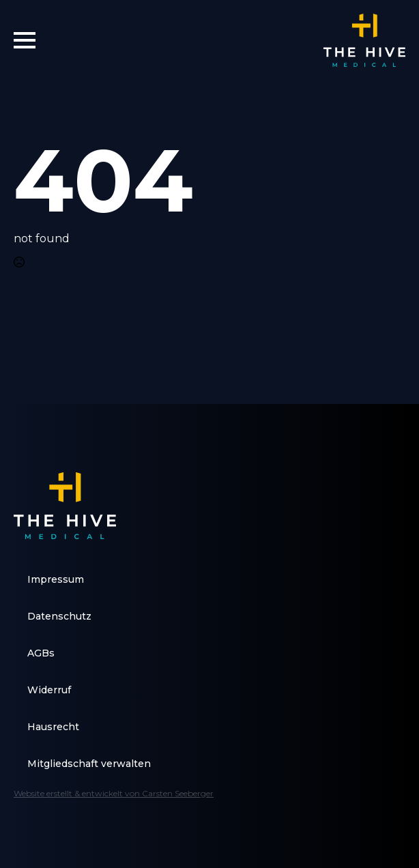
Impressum (56, 579)
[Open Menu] (25, 40)
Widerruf (49, 690)
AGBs (41, 653)
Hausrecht (53, 727)
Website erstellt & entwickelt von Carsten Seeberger (114, 793)
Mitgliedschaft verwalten (89, 764)
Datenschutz (59, 616)
